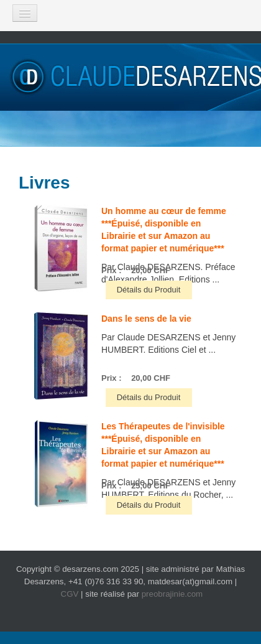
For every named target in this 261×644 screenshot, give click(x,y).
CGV (70, 594)
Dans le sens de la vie (146, 319)
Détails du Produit (149, 290)
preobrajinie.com (172, 594)
